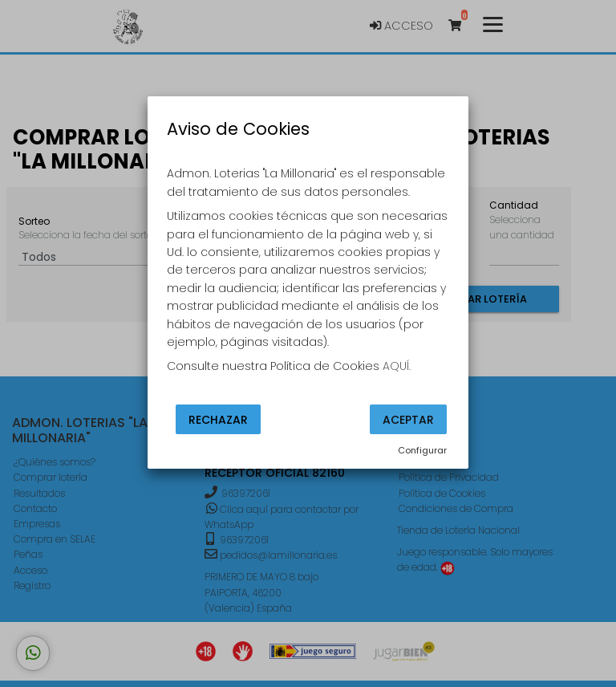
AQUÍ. (397, 366)
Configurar (422, 450)
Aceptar (408, 419)
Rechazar (218, 419)
